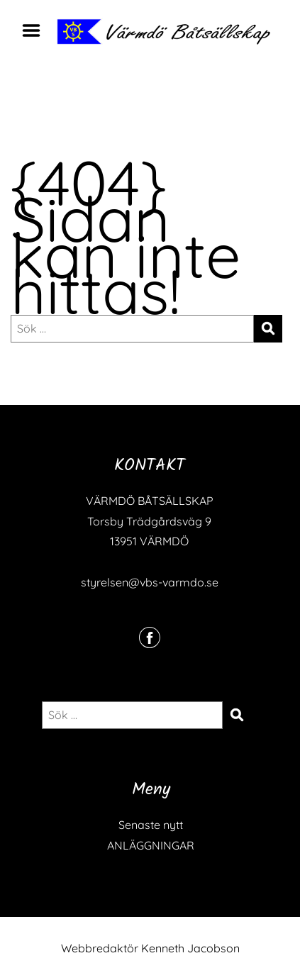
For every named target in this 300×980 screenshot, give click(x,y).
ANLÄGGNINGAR (151, 845)
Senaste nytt (151, 825)
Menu (36, 30)
